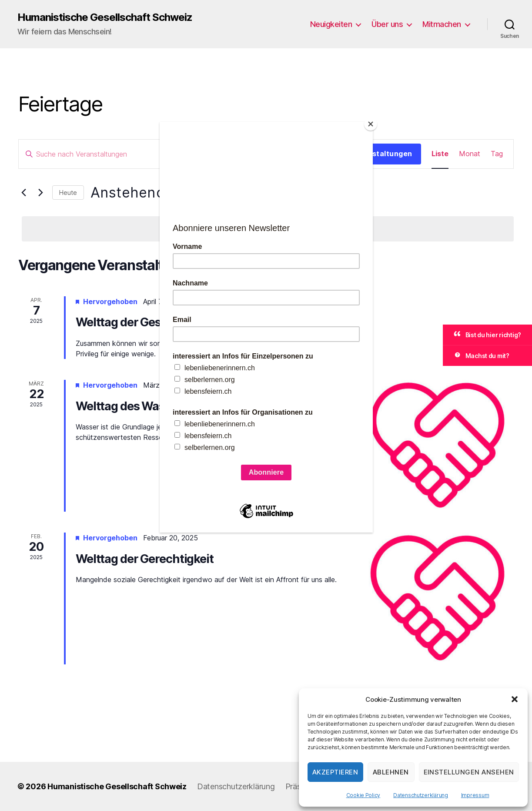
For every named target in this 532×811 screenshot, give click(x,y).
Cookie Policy (363, 795)
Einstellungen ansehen (469, 772)
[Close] (371, 124)
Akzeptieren (335, 772)
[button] (515, 699)
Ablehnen (391, 772)
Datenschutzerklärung (421, 795)
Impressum (475, 795)
